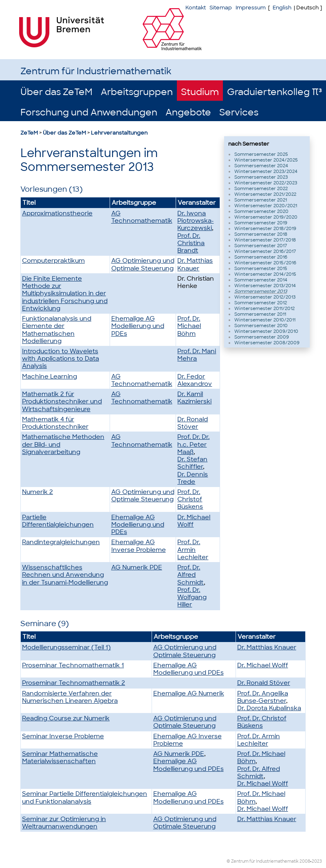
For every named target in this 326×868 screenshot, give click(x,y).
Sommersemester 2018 (261, 234)
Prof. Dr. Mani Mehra (197, 355)
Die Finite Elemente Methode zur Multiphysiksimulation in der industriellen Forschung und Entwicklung (65, 293)
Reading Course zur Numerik (66, 718)
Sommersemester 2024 (261, 166)
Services (239, 112)
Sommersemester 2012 (261, 303)
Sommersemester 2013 (261, 291)
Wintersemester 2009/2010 (266, 331)
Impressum (251, 8)
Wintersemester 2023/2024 (266, 171)
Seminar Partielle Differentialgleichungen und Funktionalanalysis (85, 797)
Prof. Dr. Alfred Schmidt (191, 575)
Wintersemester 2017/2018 (265, 240)
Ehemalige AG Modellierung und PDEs (138, 326)
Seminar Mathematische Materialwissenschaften (60, 757)
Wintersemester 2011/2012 (264, 308)
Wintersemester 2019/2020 (266, 217)
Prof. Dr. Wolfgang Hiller (192, 597)
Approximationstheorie (57, 213)
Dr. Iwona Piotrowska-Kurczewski (195, 221)
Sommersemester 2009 (262, 337)
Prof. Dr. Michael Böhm (189, 326)
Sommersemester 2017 (261, 246)
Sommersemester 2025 (261, 154)
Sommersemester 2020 (261, 211)
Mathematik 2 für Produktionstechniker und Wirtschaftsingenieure (62, 401)
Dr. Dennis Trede (193, 478)
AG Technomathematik (142, 217)
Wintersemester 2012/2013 (265, 297)
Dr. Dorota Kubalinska (269, 708)
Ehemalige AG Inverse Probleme (139, 546)
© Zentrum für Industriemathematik (263, 861)
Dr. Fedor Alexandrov (195, 380)
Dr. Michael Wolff (194, 521)
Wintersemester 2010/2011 (265, 320)
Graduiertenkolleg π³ (274, 92)
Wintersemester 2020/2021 (266, 206)
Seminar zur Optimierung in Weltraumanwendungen (64, 823)
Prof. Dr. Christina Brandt (191, 243)
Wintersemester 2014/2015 (265, 274)
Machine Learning (50, 376)
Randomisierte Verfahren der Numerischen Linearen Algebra (70, 697)
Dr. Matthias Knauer (195, 264)
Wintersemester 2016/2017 (265, 251)
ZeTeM (29, 133)
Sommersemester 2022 (261, 188)
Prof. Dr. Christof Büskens (190, 499)
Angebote (188, 112)
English (282, 8)
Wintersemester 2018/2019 (265, 228)
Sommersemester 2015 (261, 268)
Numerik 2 (37, 492)
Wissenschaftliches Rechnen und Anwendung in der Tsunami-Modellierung (65, 575)
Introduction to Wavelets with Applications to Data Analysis (61, 359)
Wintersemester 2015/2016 (265, 263)
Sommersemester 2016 (261, 257)
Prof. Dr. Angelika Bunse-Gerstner (263, 697)
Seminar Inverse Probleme (63, 736)
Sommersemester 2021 (261, 200)
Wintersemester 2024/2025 (266, 160)
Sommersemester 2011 (260, 314)
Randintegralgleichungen (61, 542)
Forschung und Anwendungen (89, 112)
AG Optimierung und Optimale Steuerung (143, 264)
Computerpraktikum (53, 261)
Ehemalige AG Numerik (189, 693)
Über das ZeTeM (56, 92)
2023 (317, 861)
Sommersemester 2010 (261, 325)
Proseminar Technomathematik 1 (73, 665)
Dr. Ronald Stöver (193, 423)
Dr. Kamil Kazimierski (194, 398)
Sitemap (221, 8)
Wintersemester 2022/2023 (266, 183)
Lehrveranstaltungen (119, 133)
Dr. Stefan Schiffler (192, 463)
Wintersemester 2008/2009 (267, 343)
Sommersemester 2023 (261, 177)
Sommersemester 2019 (261, 223)
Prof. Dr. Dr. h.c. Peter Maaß (193, 444)
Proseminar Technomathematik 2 (74, 683)
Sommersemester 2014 (261, 280)
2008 (305, 861)
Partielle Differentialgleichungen (58, 521)
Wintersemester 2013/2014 (265, 286)
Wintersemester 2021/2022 (265, 194)
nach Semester (249, 144)
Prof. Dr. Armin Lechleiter (193, 549)
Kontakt (196, 8)
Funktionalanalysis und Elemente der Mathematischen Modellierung (57, 330)
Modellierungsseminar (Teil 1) (66, 647)
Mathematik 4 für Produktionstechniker (55, 423)
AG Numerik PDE (137, 567)
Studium (200, 92)
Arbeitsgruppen (137, 92)
